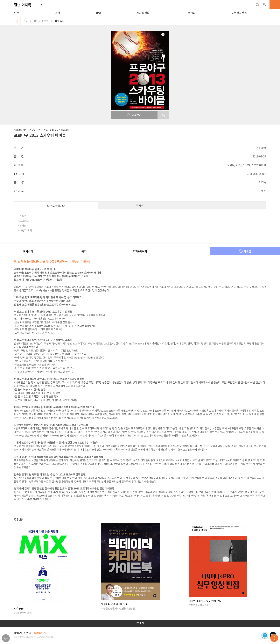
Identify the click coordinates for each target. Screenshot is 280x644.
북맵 (98, 13)
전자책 (140, 206)
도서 (17, 13)
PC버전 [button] (140, 623)
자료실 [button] (245, 251)
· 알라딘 (22, 225)
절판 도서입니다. (56, 206)
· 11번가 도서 (25, 230)
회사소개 (18, 633)
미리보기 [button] (134, 115)
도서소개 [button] (28, 251)
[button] (257, 5)
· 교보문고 (23, 221)
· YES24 (22, 216)
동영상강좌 (143, 13)
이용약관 (27, 633)
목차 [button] (84, 251)
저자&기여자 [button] (140, 251)
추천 (57, 13)
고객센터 (190, 13)
